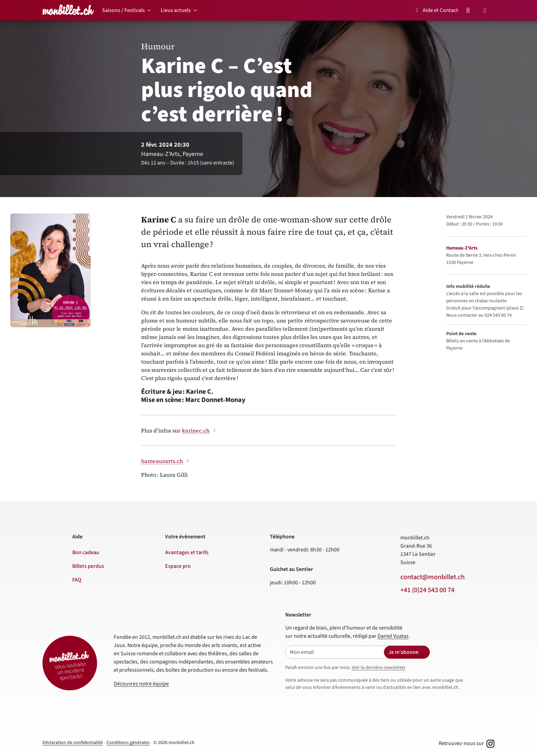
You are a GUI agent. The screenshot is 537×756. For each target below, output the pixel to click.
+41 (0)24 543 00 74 (427, 590)
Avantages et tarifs (187, 552)
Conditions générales (128, 743)
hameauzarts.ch (166, 461)
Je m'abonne (403, 652)
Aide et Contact (436, 10)
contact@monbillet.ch (433, 577)
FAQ (77, 580)
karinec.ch (199, 430)
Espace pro (178, 566)
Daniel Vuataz (393, 636)
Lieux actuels (176, 10)
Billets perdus (88, 566)
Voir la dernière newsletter (379, 668)
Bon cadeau (86, 552)
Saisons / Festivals (123, 10)
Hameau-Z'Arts (462, 248)
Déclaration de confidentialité (73, 743)
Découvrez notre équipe (141, 684)
